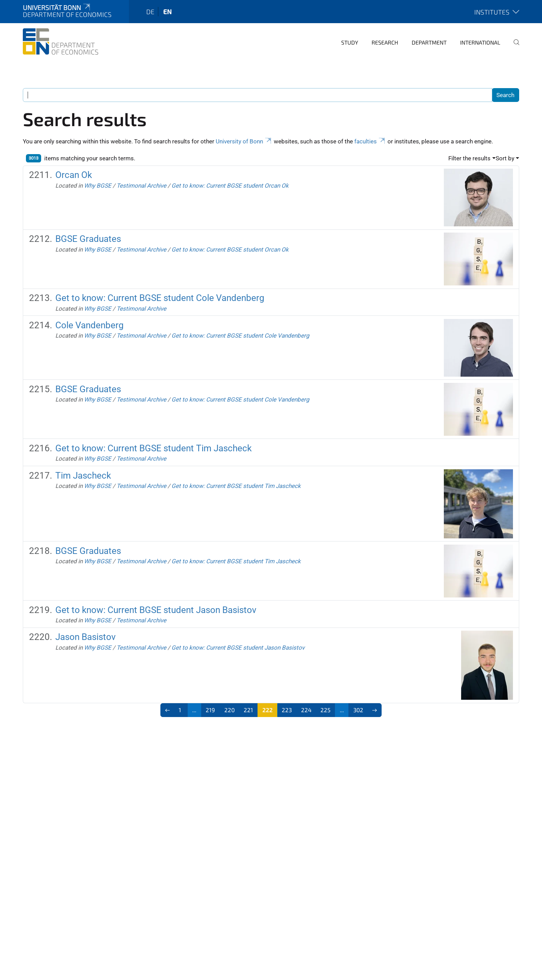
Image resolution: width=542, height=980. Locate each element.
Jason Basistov (86, 637)
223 (287, 710)
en (167, 12)
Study (350, 42)
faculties (370, 141)
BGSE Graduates (88, 239)
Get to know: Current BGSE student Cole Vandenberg (160, 298)
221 (248, 710)
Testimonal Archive (141, 186)
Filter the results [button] (469, 158)
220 (230, 710)
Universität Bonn (57, 7)
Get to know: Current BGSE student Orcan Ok (230, 186)
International (480, 42)
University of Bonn (244, 141)
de (150, 12)
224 (306, 710)
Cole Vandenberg (90, 325)
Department (429, 42)
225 (325, 710)
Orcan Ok (74, 175)
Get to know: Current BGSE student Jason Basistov (156, 610)
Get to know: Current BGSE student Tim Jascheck (153, 448)
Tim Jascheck (83, 475)
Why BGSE (98, 186)
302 (358, 710)
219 (210, 710)
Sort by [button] (505, 158)
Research (385, 42)
